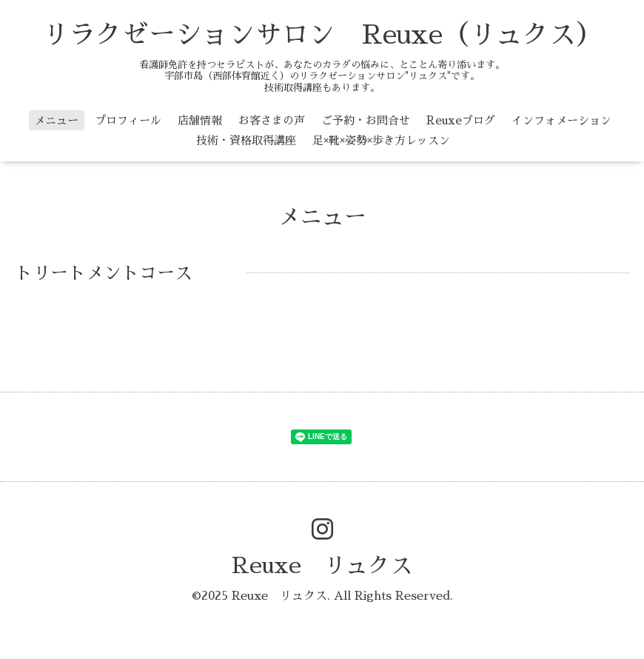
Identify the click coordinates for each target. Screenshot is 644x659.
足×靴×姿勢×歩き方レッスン (381, 140)
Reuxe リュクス (322, 566)
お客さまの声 (272, 120)
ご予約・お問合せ (366, 120)
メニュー (56, 120)
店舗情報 (200, 120)
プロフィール (128, 120)
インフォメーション (561, 120)
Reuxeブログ (461, 120)
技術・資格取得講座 (246, 140)
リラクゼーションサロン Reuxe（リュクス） (322, 35)
